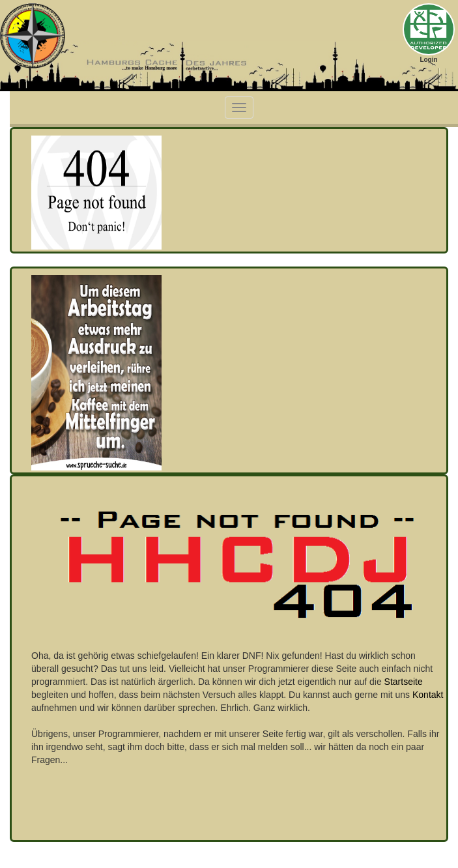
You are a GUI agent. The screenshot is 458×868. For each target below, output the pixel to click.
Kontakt (428, 695)
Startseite (404, 682)
